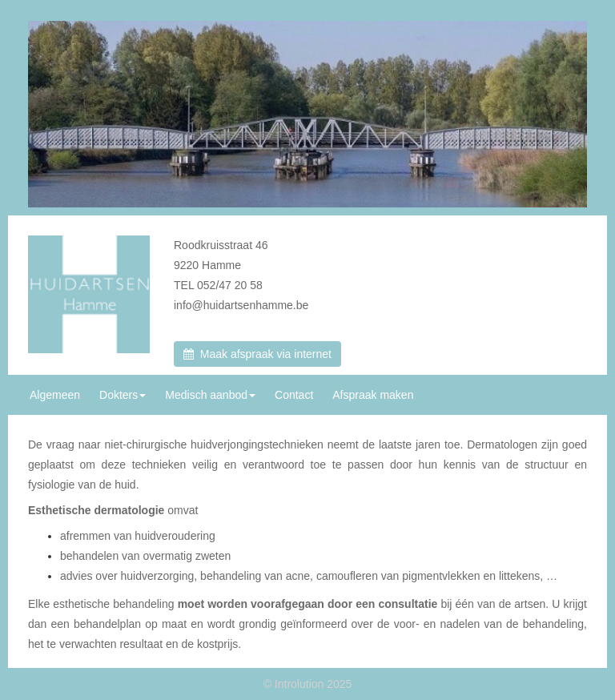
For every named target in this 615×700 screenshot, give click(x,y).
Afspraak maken (373, 395)
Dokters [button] (123, 395)
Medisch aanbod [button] (210, 395)
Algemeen (55, 395)
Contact (294, 395)
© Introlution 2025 (308, 684)
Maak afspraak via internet (257, 354)
